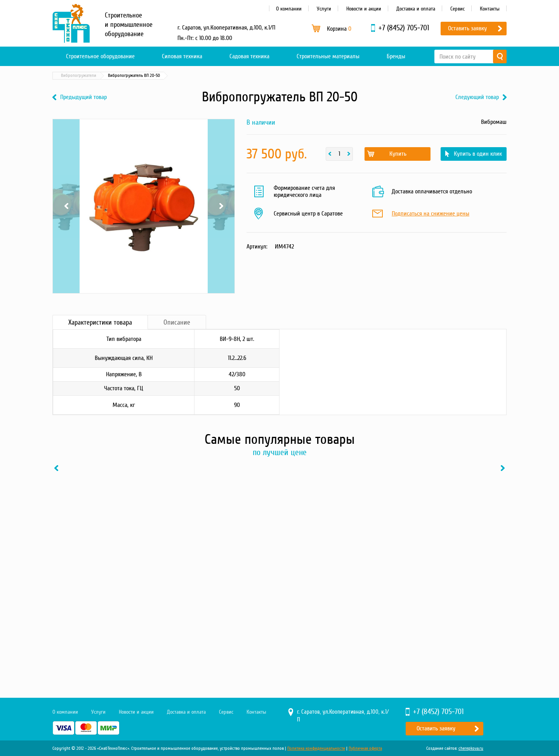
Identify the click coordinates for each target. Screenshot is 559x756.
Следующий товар (477, 97)
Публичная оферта (365, 748)
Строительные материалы (328, 56)
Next (221, 206)
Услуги (324, 9)
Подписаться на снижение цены (431, 214)
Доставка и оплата (416, 9)
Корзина (339, 29)
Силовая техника (182, 56)
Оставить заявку (467, 28)
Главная (64, 76)
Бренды (396, 56)
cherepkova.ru (471, 748)
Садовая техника (249, 56)
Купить (398, 154)
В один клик (134, 632)
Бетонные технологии (128, 76)
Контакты (490, 9)
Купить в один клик (478, 154)
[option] (105, 556)
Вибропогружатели (177, 76)
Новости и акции (364, 9)
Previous (66, 206)
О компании (289, 9)
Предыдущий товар (83, 97)
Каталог (89, 76)
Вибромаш (494, 122)
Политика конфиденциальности (316, 748)
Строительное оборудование (100, 56)
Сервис (457, 9)
